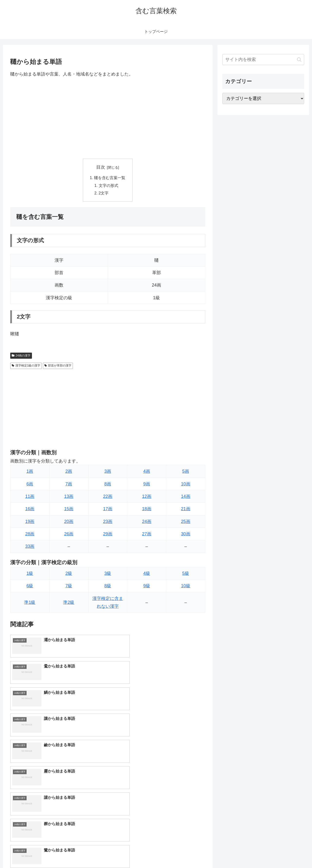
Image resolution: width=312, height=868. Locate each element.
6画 (30, 485)
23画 (108, 522)
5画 (186, 472)
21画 (186, 510)
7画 (69, 485)
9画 (147, 485)
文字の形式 (109, 186)
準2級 (69, 603)
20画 (69, 522)
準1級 (30, 603)
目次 (101, 167)
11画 (30, 497)
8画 (108, 485)
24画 (147, 522)
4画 (147, 472)
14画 (186, 497)
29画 (108, 535)
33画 (30, 547)
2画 (69, 472)
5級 (186, 574)
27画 (147, 535)
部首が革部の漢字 (58, 366)
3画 (108, 472)
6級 (30, 587)
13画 (69, 497)
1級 (30, 574)
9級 (147, 587)
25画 (186, 522)
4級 (147, 574)
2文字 (104, 194)
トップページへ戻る (250, 853)
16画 (30, 510)
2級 (69, 574)
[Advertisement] (108, 118)
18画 (147, 510)
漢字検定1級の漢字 (26, 366)
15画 (69, 510)
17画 (108, 510)
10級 (186, 587)
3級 (108, 574)
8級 (108, 587)
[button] (299, 60)
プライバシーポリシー (287, 853)
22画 (108, 497)
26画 (69, 535)
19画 (30, 522)
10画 (186, 485)
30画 (186, 535)
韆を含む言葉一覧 (110, 178)
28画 (30, 535)
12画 (147, 497)
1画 (30, 472)
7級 (69, 587)
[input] (263, 60)
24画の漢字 (21, 357)
